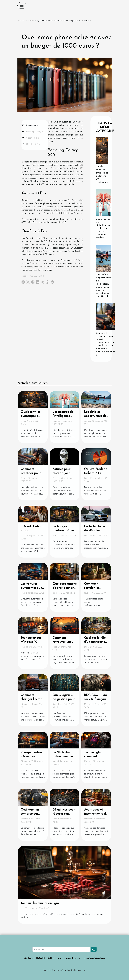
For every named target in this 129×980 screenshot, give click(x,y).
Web (92, 958)
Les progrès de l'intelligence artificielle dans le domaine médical (103, 228)
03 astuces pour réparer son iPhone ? (64, 814)
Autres (31, 21)
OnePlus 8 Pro (33, 144)
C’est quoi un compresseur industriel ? (30, 814)
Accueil (21, 21)
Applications (80, 958)
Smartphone (63, 958)
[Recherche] (61, 949)
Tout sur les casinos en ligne (40, 903)
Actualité (31, 958)
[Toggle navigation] (22, 5)
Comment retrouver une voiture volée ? (63, 642)
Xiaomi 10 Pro (33, 138)
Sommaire (32, 125)
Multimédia (45, 958)
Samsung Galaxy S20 (36, 132)
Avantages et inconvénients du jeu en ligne (96, 814)
